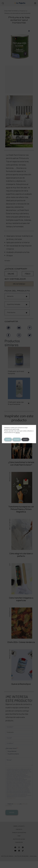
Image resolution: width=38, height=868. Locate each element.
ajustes (18, 432)
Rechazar (17, 439)
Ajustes (25, 439)
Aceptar (8, 439)
